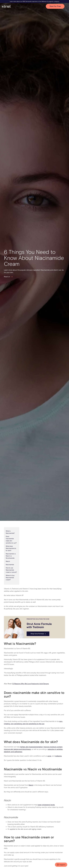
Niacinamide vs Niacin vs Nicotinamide (11, 556)
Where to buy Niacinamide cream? (10, 578)
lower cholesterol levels (46, 805)
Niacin (31, 785)
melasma (58, 756)
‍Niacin (8, 561)
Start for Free (55, 6)
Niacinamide (10, 565)
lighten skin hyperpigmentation (31, 747)
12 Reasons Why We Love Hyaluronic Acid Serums (31, 684)
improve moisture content (53, 747)
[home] (24, 6)
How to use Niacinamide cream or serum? (11, 570)
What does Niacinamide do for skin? (11, 548)
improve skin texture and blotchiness (17, 749)
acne (49, 756)
